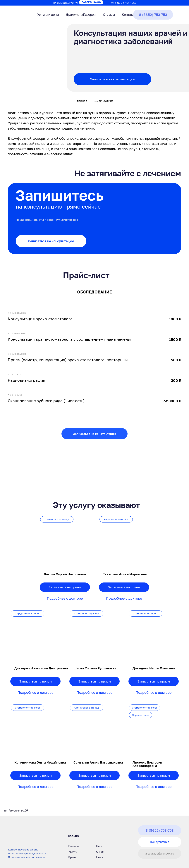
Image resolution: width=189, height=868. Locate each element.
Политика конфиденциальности (27, 853)
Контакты (129, 14)
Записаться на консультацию (112, 79)
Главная (81, 101)
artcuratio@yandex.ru (160, 853)
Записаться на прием (35, 681)
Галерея (89, 14)
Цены (100, 857)
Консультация (160, 842)
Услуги (73, 852)
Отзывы (109, 14)
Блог (99, 846)
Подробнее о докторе (35, 692)
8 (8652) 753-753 (153, 14)
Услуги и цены (48, 14)
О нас (100, 852)
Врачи (71, 14)
